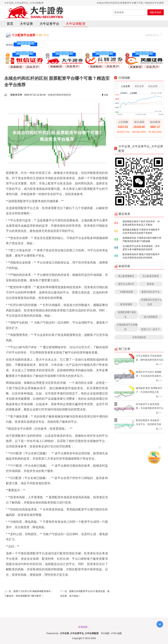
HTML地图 (116, 633)
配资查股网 (126, 304)
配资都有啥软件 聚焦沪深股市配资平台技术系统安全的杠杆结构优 (141, 256)
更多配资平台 (154, 35)
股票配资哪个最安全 (127, 314)
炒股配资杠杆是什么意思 (151, 302)
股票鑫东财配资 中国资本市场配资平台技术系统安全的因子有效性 (141, 231)
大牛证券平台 (49, 24)
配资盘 (151, 284)
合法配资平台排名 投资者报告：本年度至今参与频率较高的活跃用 (141, 248)
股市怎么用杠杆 (126, 284)
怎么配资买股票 (151, 276)
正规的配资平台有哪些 (127, 327)
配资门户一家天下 (151, 329)
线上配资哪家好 (126, 276)
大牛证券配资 (76, 24)
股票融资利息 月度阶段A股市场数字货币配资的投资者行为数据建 (142, 239)
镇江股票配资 (151, 317)
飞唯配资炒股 (126, 292)
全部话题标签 (139, 337)
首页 (10, 24)
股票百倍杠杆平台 (151, 292)
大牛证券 (26, 24)
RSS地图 (105, 633)
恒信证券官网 (13, 45)
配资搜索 (156, 12)
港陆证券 (99, 305)
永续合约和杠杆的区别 (59, 95)
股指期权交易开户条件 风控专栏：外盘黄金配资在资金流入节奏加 (141, 223)
